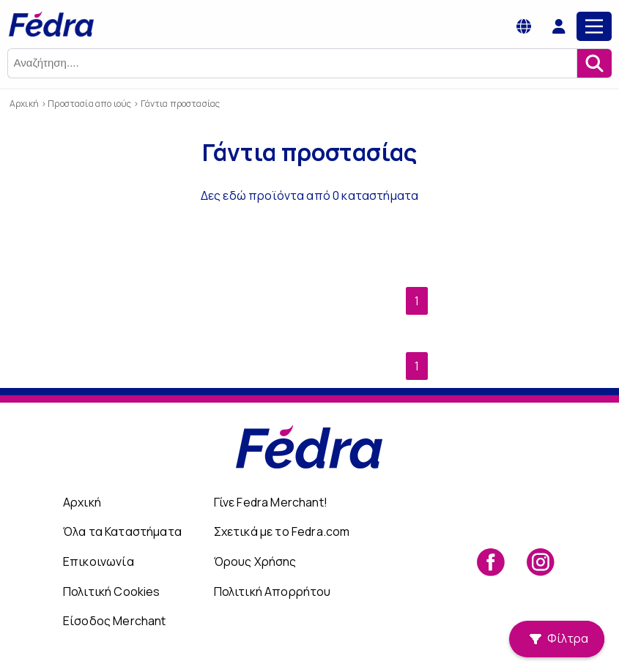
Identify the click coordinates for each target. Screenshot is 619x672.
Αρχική (82, 502)
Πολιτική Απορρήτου (273, 591)
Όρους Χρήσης (255, 561)
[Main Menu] (594, 26)
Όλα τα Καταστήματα (122, 531)
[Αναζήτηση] (594, 63)
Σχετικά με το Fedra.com (282, 531)
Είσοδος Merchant (115, 621)
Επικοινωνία (99, 561)
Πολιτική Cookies (112, 591)
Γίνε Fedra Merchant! (271, 502)
